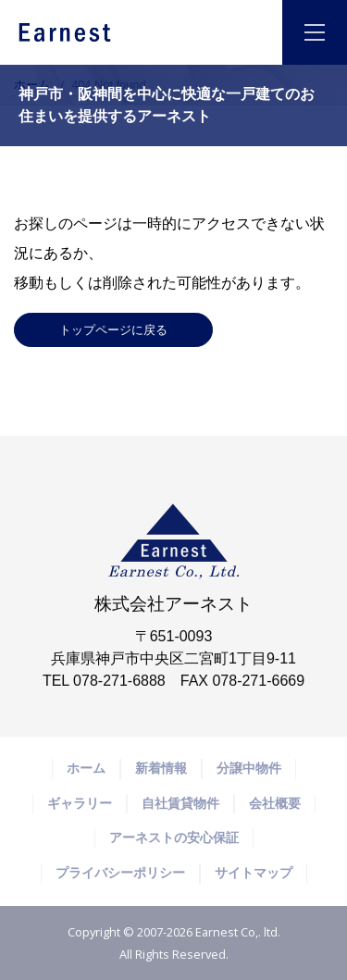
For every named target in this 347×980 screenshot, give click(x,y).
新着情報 (161, 768)
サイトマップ (254, 873)
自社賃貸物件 (180, 803)
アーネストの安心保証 (174, 837)
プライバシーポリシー (120, 873)
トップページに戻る (113, 330)
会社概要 (275, 803)
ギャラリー (80, 803)
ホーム (32, 85)
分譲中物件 (249, 768)
